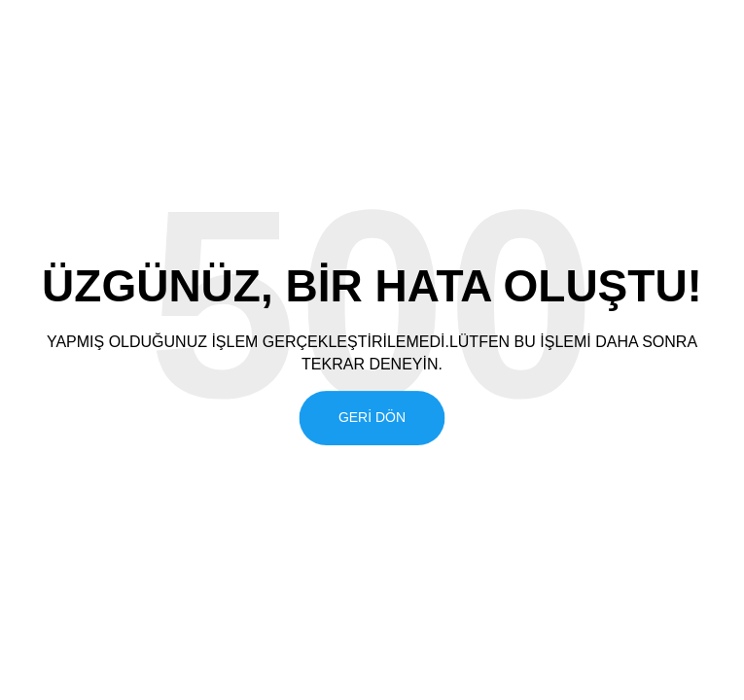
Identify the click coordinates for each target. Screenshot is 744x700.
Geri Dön (372, 417)
